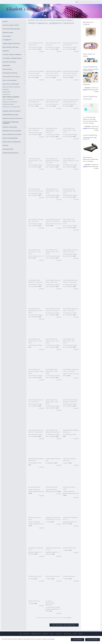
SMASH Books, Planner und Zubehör (12, 131)
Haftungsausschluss (36, 634)
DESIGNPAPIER (6, 66)
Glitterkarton (6, 89)
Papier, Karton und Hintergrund (11, 84)
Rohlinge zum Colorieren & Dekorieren (13, 118)
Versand (69, 618)
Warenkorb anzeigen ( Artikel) (11, 25)
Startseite (5, 21)
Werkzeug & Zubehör (8, 149)
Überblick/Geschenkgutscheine (11, 153)
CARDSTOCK (6, 51)
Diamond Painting (7, 69)
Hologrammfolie (6, 92)
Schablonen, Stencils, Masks (10, 127)
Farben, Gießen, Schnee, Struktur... (12, 77)
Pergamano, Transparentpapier (10, 102)
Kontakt (52, 634)
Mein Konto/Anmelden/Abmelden (11, 29)
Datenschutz (27, 634)
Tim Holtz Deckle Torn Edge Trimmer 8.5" (90, 138)
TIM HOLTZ (5, 145)
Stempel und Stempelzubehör (10, 138)
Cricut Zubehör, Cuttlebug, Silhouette (12, 58)
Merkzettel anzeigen (8, 32)
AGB (21, 634)
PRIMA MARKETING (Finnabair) (11, 115)
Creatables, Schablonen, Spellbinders (12, 54)
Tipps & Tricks (59, 634)
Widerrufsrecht (67, 634)
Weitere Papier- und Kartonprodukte (11, 107)
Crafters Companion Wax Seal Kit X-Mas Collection (91, 70)
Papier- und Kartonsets (8, 99)
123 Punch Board (87, 99)
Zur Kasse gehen (7, 36)
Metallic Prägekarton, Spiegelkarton (11, 97)
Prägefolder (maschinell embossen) (12, 111)
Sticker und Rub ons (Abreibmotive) (12, 142)
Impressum (45, 634)
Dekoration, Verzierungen (9, 62)
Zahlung (80, 634)
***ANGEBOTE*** (7, 40)
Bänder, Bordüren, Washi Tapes (11, 47)
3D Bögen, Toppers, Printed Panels (11, 43)
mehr (40, 49)
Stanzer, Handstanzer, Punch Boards (12, 134)
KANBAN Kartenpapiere (8, 104)
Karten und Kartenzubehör (10, 80)
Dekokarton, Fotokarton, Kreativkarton (12, 87)
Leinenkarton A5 (6, 94)
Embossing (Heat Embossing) (10, 73)
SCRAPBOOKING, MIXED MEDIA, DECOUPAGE (11, 123)
